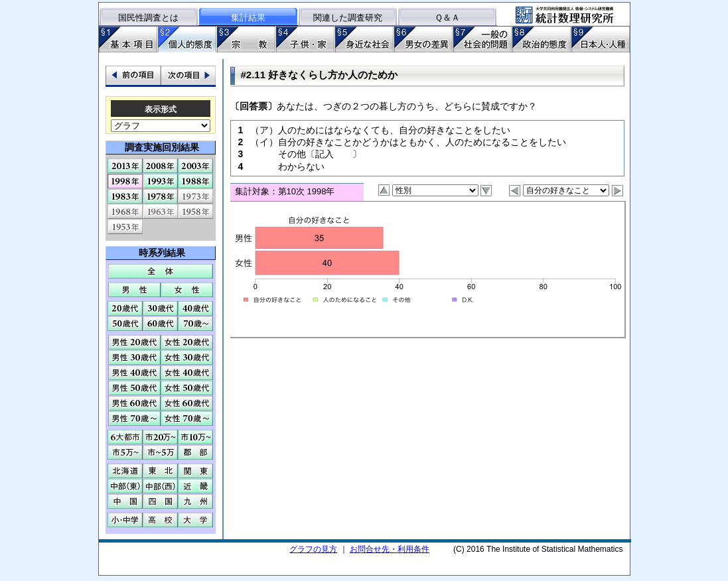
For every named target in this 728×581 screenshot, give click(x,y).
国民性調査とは (148, 18)
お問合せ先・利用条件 (390, 549)
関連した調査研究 (348, 18)
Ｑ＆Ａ (447, 18)
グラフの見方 (313, 549)
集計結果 (248, 18)
